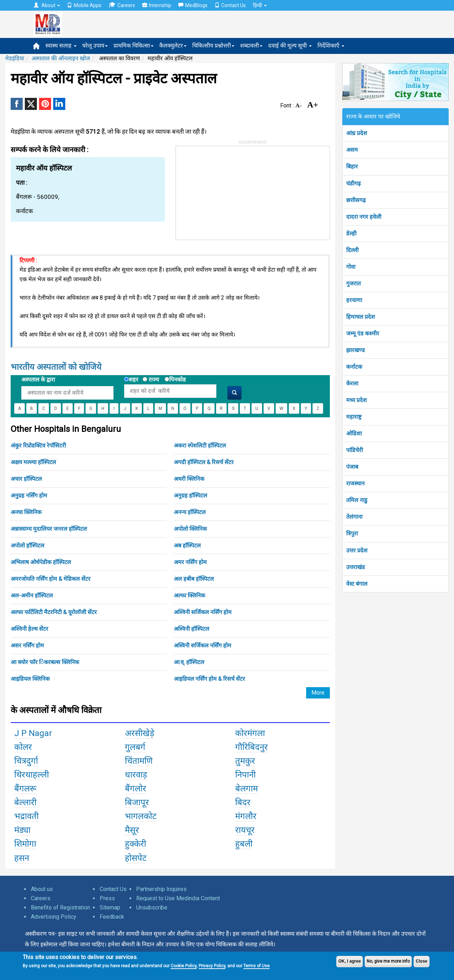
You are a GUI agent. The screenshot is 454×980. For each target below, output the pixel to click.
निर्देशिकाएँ (331, 46)
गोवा (351, 267)
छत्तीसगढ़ (356, 200)
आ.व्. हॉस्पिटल (189, 662)
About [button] (47, 5)
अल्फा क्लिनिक (189, 595)
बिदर (243, 802)
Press (107, 898)
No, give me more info (388, 961)
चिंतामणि (139, 761)
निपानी (245, 775)
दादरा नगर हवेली (364, 217)
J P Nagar (33, 733)
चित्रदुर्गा (26, 761)
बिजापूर (137, 802)
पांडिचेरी (355, 450)
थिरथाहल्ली (32, 775)
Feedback (112, 917)
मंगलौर (246, 816)
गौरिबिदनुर (251, 747)
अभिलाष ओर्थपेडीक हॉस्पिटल (41, 562)
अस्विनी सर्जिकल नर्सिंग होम (203, 645)
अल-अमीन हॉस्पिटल (32, 595)
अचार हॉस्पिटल (26, 479)
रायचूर (245, 830)
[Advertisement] (229, 190)
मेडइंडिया (15, 58)
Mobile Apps (84, 5)
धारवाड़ (136, 775)
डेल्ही (351, 233)
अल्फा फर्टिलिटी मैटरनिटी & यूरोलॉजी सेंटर (54, 612)
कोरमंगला (250, 733)
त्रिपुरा (352, 533)
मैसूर (132, 830)
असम (352, 150)
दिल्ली (352, 250)
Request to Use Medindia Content (178, 898)
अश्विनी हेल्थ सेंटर (29, 629)
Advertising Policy (54, 917)
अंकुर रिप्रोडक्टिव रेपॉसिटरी (38, 446)
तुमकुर (245, 761)
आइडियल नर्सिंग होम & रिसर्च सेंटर (209, 679)
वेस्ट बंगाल (357, 584)
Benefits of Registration (60, 907)
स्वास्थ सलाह (61, 46)
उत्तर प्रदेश (357, 550)
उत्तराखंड (356, 567)
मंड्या (22, 830)
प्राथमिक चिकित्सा (134, 46)
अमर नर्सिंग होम (190, 562)
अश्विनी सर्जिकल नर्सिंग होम (203, 612)
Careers (122, 5)
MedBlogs (193, 5)
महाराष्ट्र (354, 417)
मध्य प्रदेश (356, 400)
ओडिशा (354, 433)
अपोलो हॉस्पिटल (27, 545)
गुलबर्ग (135, 747)
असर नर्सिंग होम (27, 645)
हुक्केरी (135, 844)
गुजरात (353, 283)
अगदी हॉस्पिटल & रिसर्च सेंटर (204, 462)
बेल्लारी (25, 802)
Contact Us (230, 5)
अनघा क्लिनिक (26, 512)
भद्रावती (26, 816)
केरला (352, 383)
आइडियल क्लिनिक (30, 679)
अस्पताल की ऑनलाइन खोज (61, 58)
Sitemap (110, 907)
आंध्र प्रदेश (357, 133)
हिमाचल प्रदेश (361, 317)
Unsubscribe (152, 907)
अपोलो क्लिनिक (190, 529)
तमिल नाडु (357, 500)
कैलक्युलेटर (173, 46)
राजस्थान (355, 483)
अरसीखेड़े (140, 733)
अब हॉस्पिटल (187, 545)
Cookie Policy (184, 966)
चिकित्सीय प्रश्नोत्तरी (213, 46)
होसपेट (136, 858)
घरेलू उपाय (95, 46)
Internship (157, 5)
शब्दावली (251, 46)
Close (422, 961)
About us (42, 889)
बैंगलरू (25, 789)
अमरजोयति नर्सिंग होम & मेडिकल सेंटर (51, 579)
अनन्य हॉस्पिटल (190, 512)
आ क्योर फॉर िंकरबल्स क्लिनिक (45, 662)
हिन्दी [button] (260, 5)
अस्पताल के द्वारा (38, 380)
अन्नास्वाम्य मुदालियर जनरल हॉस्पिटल (49, 529)
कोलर (23, 747)
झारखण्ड (356, 350)
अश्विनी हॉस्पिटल (192, 629)
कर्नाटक (354, 367)
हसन (22, 858)
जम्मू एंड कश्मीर (363, 333)
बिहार (352, 166)
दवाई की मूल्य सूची (290, 46)
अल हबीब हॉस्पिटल (194, 579)
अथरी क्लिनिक (189, 479)
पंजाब (352, 467)
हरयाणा (354, 300)
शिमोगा (25, 844)
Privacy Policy (212, 966)
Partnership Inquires (161, 889)
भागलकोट (141, 816)
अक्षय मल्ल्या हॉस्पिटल (33, 462)
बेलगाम (247, 789)
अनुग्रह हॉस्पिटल (190, 495)
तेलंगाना (354, 517)
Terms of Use (256, 966)
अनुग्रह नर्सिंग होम (29, 495)
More (318, 693)
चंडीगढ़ (353, 183)
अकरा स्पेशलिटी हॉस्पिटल (200, 446)
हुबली (244, 844)
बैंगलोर (135, 789)
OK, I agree (350, 961)
